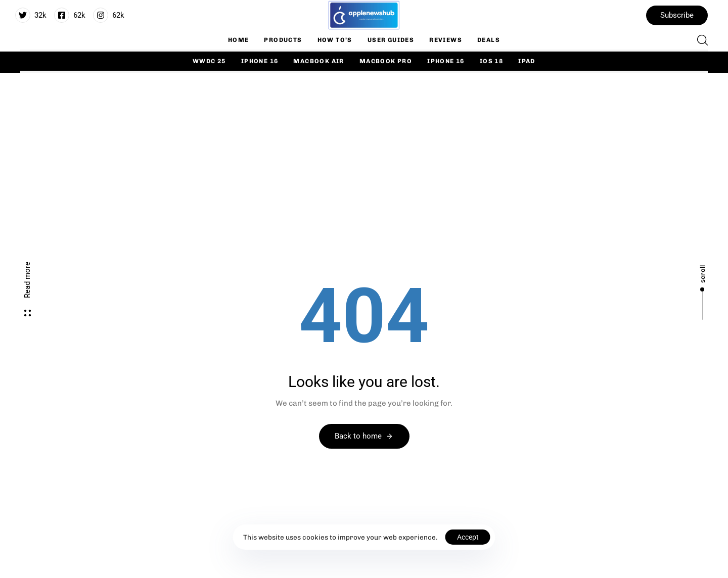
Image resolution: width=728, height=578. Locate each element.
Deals (489, 40)
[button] (699, 40)
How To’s (335, 40)
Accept (468, 537)
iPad (527, 61)
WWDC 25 (209, 61)
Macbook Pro (386, 61)
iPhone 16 (260, 61)
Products (283, 40)
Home (239, 40)
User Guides (391, 40)
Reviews (446, 40)
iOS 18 (491, 61)
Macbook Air (318, 61)
